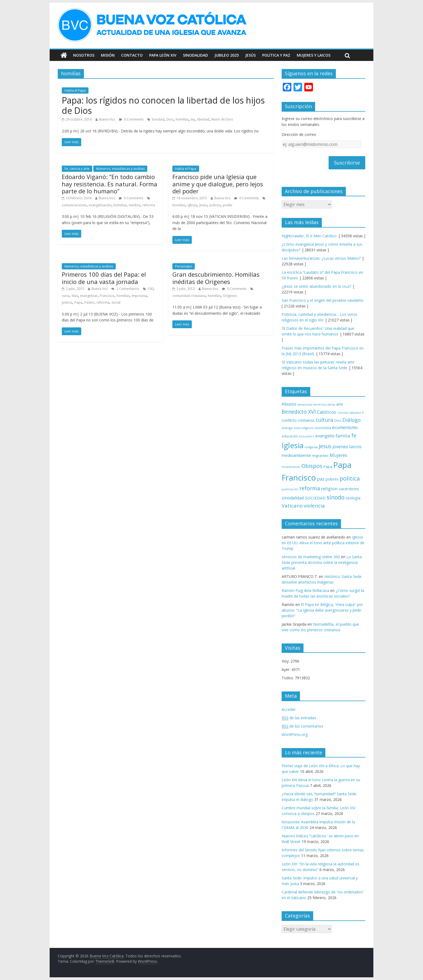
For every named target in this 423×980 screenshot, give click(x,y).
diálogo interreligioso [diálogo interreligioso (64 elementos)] (298, 428)
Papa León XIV (163, 55)
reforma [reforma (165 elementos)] (310, 488)
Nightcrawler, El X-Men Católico (309, 236)
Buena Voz (107, 119)
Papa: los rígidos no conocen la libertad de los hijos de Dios (163, 105)
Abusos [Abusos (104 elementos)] (289, 404)
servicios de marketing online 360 (311, 557)
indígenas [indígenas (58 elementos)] (311, 447)
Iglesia (192, 205)
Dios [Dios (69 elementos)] (338, 421)
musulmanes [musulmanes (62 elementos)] (291, 467)
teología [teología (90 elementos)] (353, 498)
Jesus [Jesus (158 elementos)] (325, 446)
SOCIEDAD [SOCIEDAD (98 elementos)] (315, 498)
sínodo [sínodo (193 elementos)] (336, 497)
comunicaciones (74, 205)
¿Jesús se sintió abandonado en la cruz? (316, 286)
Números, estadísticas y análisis (120, 169)
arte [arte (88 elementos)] (340, 404)
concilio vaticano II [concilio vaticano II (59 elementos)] (350, 412)
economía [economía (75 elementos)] (323, 428)
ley (193, 119)
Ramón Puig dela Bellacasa (305, 590)
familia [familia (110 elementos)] (343, 436)
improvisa (139, 296)
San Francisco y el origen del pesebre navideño (323, 300)
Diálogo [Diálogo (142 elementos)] (352, 420)
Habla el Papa (75, 90)
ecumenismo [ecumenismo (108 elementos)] (345, 427)
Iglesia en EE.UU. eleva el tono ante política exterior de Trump (323, 543)
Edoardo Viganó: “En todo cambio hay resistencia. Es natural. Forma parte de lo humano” (110, 184)
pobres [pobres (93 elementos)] (332, 479)
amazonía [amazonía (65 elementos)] (305, 404)
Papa (78, 302)
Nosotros (84, 55)
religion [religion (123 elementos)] (329, 489)
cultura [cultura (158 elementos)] (324, 420)
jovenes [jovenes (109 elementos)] (340, 447)
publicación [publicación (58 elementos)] (290, 489)
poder (228, 205)
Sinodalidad (195, 55)
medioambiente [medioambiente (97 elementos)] (296, 455)
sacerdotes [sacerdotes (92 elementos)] (349, 489)
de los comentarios (302, 726)
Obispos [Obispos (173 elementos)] (312, 466)
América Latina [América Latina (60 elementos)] (324, 404)
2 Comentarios (125, 289)
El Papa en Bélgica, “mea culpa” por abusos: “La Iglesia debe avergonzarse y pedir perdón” (322, 610)
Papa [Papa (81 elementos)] (328, 467)
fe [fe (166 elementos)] (354, 435)
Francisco (107, 296)
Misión (108, 55)
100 (150, 289)
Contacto (132, 55)
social (116, 302)
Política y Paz (276, 55)
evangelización (100, 205)
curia (66, 296)
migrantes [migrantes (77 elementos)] (320, 455)
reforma (149, 205)
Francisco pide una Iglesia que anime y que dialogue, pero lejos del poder (218, 184)
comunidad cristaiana (189, 296)
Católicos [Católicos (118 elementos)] (327, 412)
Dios (170, 119)
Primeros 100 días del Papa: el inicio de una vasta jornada (104, 278)
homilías (182, 119)
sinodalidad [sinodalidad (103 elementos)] (293, 498)
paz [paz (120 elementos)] (321, 479)
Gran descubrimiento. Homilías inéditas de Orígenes (216, 278)
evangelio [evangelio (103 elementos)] (325, 436)
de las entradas (299, 718)
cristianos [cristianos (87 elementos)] (306, 420)
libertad (203, 119)
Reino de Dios (222, 119)
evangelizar (89, 296)
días (75, 296)
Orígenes (230, 296)
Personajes (184, 266)
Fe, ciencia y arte (77, 169)
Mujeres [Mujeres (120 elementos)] (338, 455)
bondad (158, 119)
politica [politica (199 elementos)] (350, 478)
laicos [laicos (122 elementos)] (355, 446)
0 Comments (131, 119)
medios (134, 205)
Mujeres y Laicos (314, 55)
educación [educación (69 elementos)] (290, 436)
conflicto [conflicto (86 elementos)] (289, 420)
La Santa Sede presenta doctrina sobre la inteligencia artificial (322, 562)
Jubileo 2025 (227, 55)
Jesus (203, 205)
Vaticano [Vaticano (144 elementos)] (292, 506)
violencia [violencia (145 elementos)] (314, 506)
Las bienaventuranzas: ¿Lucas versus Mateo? (321, 258)
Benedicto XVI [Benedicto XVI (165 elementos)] (299, 412)
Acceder (289, 709)
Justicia (67, 302)
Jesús (250, 55)
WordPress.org (295, 734)
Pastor (89, 302)
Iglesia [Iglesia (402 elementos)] (293, 445)
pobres (215, 205)
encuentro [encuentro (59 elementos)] (307, 436)
